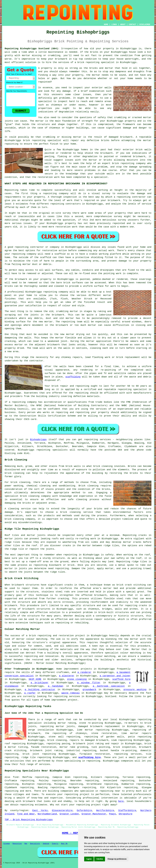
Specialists (35, 844)
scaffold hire (121, 679)
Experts (55, 844)
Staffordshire (127, 810)
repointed (44, 82)
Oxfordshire (84, 810)
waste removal (70, 693)
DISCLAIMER (145, 24)
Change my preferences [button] (117, 859)
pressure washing (135, 690)
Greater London (69, 814)
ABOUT (123, 24)
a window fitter (89, 683)
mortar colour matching (32, 639)
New (26, 844)
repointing (93, 62)
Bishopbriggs (38, 440)
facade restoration (44, 747)
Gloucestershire (62, 810)
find (16, 777)
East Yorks (40, 810)
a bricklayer (40, 683)
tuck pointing (101, 747)
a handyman (56, 686)
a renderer (84, 672)
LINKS (114, 24)
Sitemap (7, 844)
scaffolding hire (90, 757)
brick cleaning (15, 473)
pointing (109, 273)
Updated (46, 844)
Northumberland (47, 814)
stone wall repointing (64, 737)
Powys (113, 814)
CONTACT (132, 24)
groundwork (89, 690)
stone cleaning (77, 679)
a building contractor (40, 690)
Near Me (64, 844)
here (121, 801)
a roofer (30, 693)
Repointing (12, 190)
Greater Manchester (94, 814)
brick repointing (34, 140)
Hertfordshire (105, 810)
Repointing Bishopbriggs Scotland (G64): (32, 49)
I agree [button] (89, 859)
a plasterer (67, 676)
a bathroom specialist (109, 686)
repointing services (67, 696)
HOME (106, 24)
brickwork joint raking (46, 751)
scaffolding (73, 377)
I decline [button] (100, 859)
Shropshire (125, 814)
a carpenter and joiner (115, 676)
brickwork (106, 153)
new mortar (46, 322)
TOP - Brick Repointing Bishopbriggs (29, 820)
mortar (96, 75)
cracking (10, 341)
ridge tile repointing (36, 757)
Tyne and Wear (26, 814)
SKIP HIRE (35, 679)
